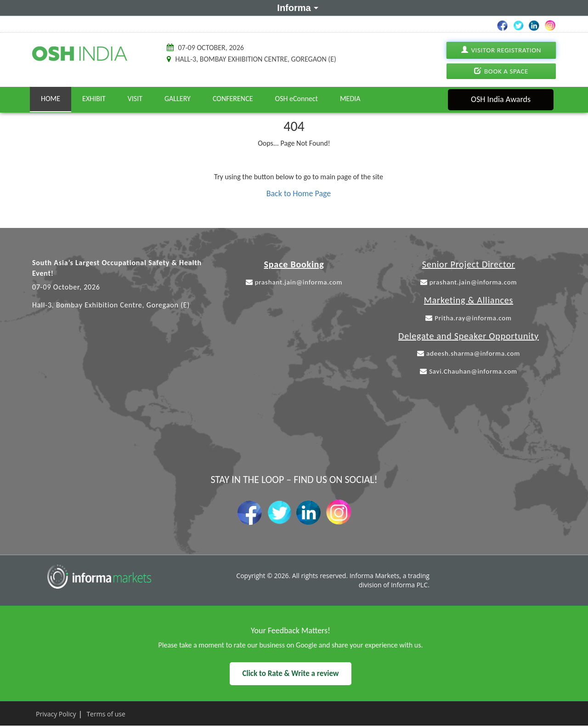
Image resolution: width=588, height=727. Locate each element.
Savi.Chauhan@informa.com (469, 371)
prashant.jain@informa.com (294, 282)
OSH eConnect (297, 99)
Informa (296, 7)
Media (350, 99)
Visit (135, 99)
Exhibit (94, 99)
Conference (233, 99)
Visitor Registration (501, 50)
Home (51, 99)
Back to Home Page (299, 193)
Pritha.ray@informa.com (469, 318)
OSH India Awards (501, 99)
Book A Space (501, 71)
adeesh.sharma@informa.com (469, 353)
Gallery (178, 99)
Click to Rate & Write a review (290, 673)
